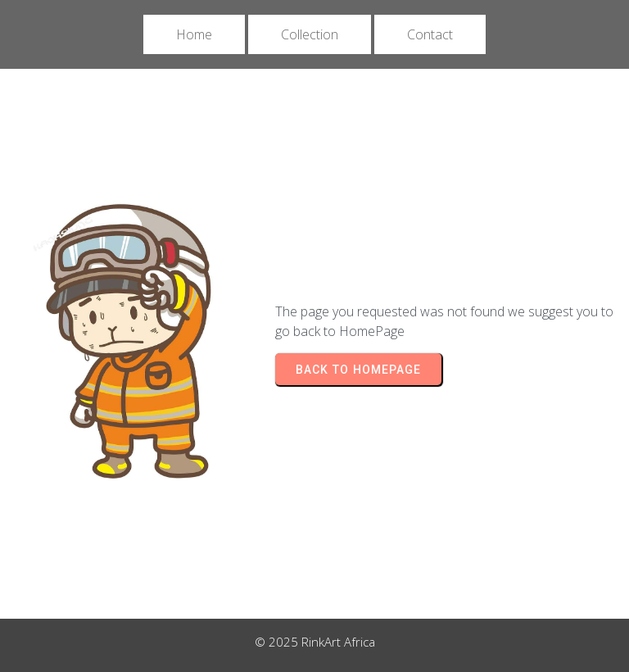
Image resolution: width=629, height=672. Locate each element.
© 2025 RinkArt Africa (315, 642)
